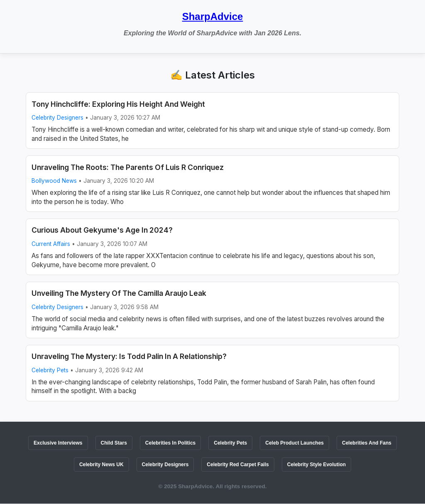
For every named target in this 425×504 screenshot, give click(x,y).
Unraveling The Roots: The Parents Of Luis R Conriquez (128, 167)
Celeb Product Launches (294, 443)
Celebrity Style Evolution (316, 465)
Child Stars (114, 443)
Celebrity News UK (101, 465)
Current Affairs (51, 244)
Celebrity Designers (57, 118)
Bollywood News (54, 181)
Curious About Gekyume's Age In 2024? (102, 230)
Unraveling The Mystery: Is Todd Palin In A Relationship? (129, 356)
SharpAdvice (213, 16)
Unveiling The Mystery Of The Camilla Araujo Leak (119, 293)
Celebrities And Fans (367, 443)
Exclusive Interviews (58, 443)
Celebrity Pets (50, 370)
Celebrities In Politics (170, 443)
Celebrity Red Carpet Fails (238, 465)
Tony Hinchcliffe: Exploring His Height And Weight (118, 104)
